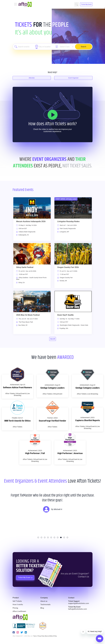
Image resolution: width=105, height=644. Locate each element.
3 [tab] (45, 537)
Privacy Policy (41, 636)
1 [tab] (38, 537)
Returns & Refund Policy (51, 636)
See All (53, 339)
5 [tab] (51, 537)
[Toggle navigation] (16, 4)
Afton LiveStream (19, 611)
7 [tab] (58, 537)
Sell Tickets (17, 601)
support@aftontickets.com (79, 603)
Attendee (32, 78)
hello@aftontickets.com (78, 609)
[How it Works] (53, 115)
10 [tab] (67, 537)
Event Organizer (73, 78)
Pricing (15, 608)
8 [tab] (61, 537)
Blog (42, 608)
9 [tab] (64, 537)
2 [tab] (41, 537)
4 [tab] (48, 537)
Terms (35, 636)
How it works (18, 605)
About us (44, 601)
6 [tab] (54, 537)
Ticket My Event (86, 4)
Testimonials (45, 605)
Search (77, 4)
